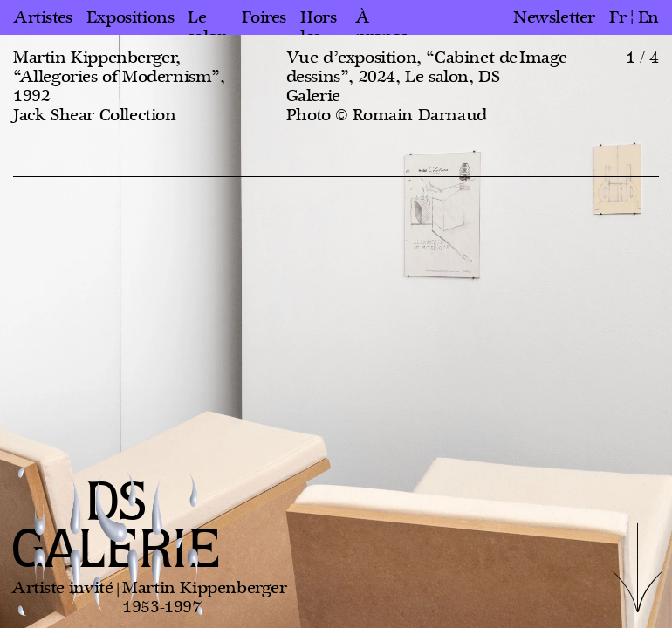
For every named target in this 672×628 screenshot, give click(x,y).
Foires (264, 17)
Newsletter (554, 17)
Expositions (130, 17)
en (648, 17)
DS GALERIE (116, 527)
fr (617, 17)
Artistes (43, 17)
